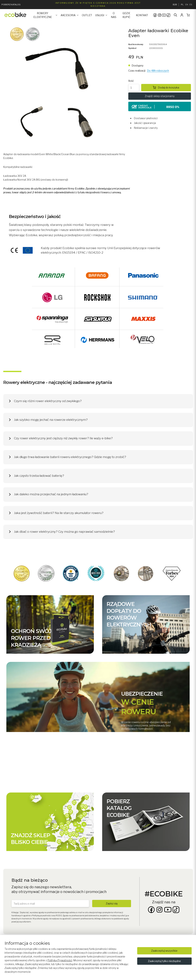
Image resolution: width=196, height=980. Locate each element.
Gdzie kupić (126, 15)
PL (182, 5)
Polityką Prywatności (60, 960)
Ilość (131, 81)
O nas (114, 15)
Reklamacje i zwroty (146, 128)
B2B (175, 5)
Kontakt (142, 15)
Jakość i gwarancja (145, 123)
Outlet (87, 15)
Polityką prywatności (42, 916)
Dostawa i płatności (146, 118)
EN (187, 5)
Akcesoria (68, 15)
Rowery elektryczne (43, 15)
